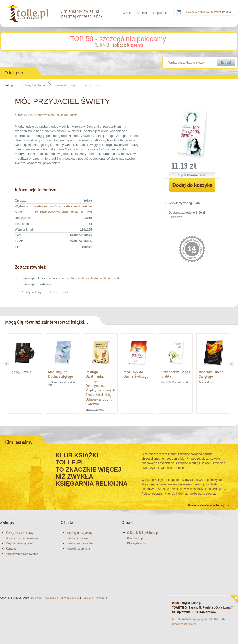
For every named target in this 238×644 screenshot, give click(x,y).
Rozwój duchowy (65, 85)
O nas (127, 13)
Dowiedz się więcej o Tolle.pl (208, 505)
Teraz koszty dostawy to (208, 12)
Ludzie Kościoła (93, 85)
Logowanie (160, 13)
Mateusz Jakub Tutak (62, 115)
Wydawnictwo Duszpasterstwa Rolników (63, 206)
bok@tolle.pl (188, 624)
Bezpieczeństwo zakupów (22, 538)
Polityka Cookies (69, 598)
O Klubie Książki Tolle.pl (143, 533)
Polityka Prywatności (44, 598)
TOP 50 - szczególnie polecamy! (119, 39)
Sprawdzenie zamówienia (22, 554)
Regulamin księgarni (19, 543)
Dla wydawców (137, 543)
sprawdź (176, 217)
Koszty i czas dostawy (20, 533)
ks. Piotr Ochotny (35, 115)
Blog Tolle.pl (135, 538)
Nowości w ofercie (78, 549)
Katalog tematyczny (34, 85)
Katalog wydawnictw (80, 543)
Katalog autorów (77, 538)
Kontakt (142, 13)
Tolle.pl (9, 85)
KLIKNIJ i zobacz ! (119, 45)
